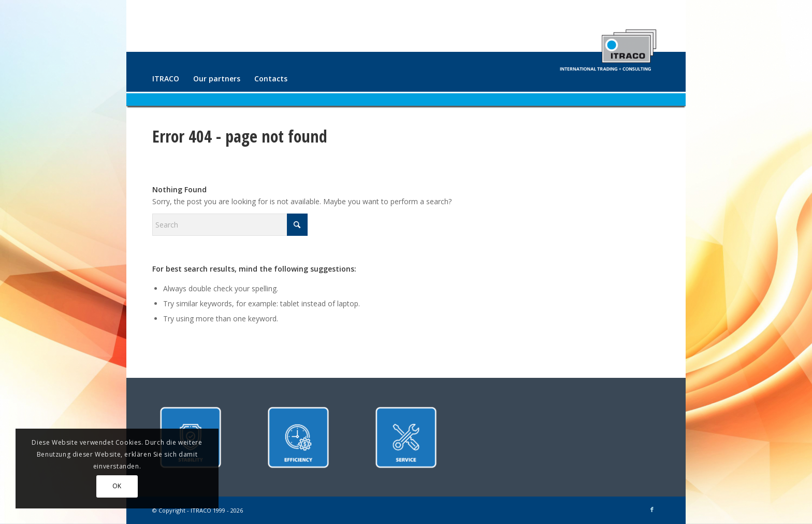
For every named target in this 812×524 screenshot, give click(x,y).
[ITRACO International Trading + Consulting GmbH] (608, 46)
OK (117, 486)
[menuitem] (166, 79)
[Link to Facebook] (652, 509)
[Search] (230, 225)
